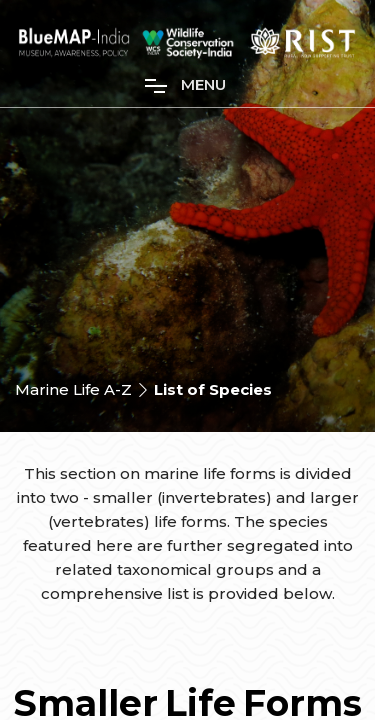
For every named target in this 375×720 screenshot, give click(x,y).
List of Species (213, 390)
